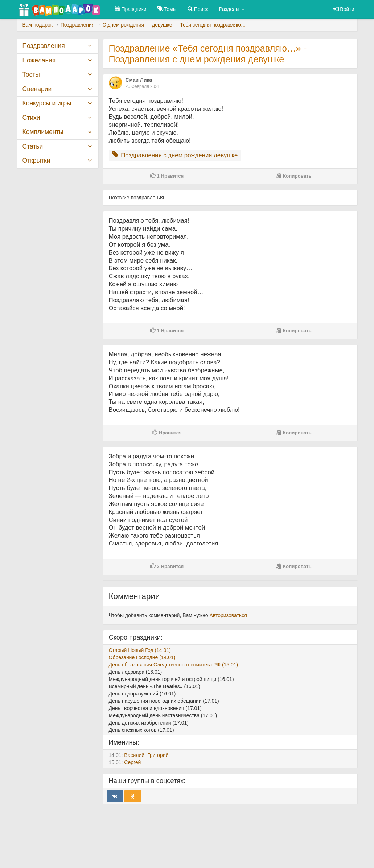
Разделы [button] (232, 9)
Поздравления (44, 46)
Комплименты (43, 132)
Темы (167, 9)
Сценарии (37, 89)
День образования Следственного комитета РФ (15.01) (174, 665)
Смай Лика (139, 80)
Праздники (131, 9)
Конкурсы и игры (47, 103)
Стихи (31, 118)
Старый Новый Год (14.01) (140, 650)
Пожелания (39, 60)
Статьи (33, 146)
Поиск (198, 9)
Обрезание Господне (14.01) (142, 657)
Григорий (158, 755)
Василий (134, 755)
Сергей (132, 762)
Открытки (36, 161)
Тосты (31, 74)
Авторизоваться (228, 615)
